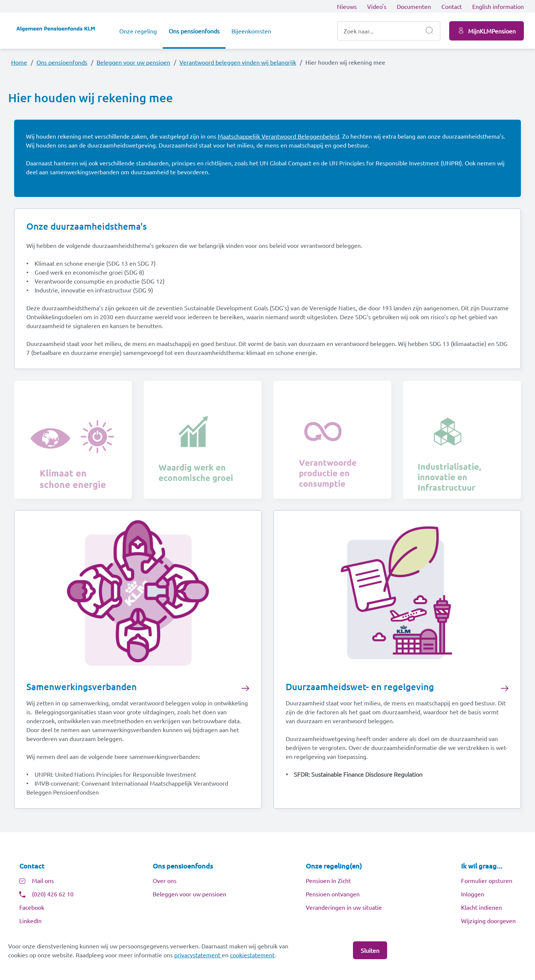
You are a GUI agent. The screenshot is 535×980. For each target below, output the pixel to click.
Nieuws (347, 6)
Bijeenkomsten (251, 31)
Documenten (414, 6)
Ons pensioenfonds (194, 31)
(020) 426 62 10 (53, 895)
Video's (377, 6)
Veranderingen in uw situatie (344, 909)
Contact (452, 6)
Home (19, 62)
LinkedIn (30, 922)
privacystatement (198, 955)
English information (498, 6)
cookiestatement (252, 955)
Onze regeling (138, 31)
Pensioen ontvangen (333, 895)
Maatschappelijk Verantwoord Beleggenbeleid (278, 136)
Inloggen (473, 895)
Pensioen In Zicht (328, 882)
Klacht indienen (481, 909)
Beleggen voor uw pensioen (133, 62)
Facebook (32, 909)
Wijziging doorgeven (488, 922)
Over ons (165, 882)
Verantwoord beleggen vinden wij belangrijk (238, 62)
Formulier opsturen (487, 882)
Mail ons (43, 882)
